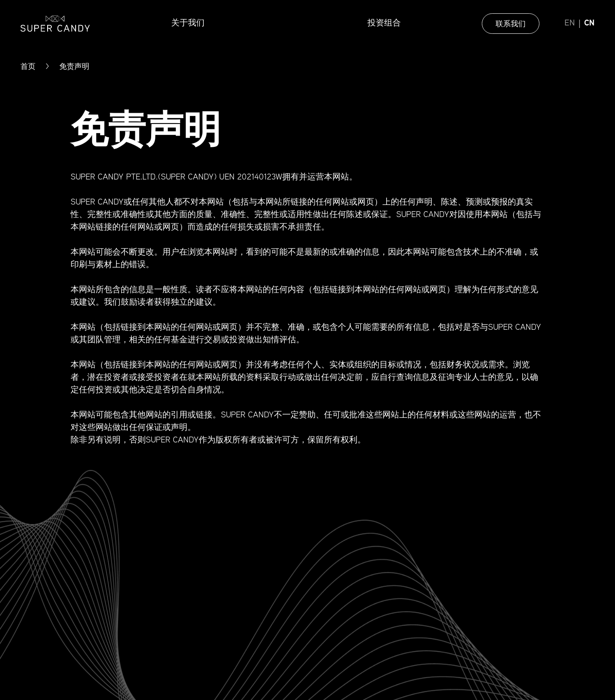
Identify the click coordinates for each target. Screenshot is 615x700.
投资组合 (384, 24)
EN (570, 24)
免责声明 (74, 66)
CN (589, 24)
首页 (28, 66)
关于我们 (188, 24)
